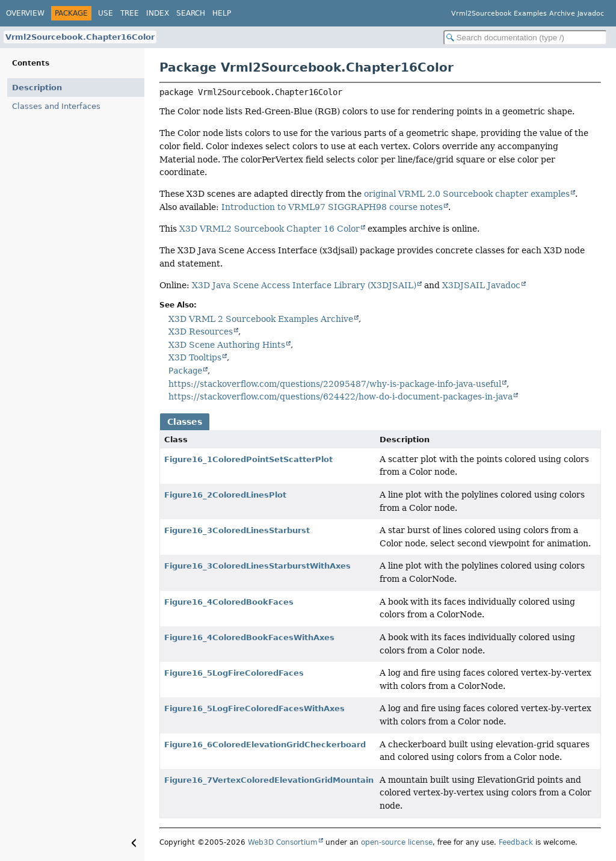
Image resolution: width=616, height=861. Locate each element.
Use (106, 13)
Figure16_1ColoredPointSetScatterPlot (248, 459)
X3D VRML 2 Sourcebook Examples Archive (261, 319)
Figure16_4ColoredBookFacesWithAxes (249, 637)
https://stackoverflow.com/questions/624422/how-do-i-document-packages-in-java (340, 397)
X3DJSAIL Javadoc (481, 285)
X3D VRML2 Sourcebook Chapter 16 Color (269, 229)
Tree (130, 13)
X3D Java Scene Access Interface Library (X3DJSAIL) (304, 285)
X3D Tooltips (195, 357)
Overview (25, 13)
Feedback (516, 842)
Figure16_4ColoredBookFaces (229, 602)
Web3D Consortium (283, 842)
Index (158, 13)
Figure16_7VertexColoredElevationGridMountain (269, 780)
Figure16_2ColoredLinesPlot (225, 495)
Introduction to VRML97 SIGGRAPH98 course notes (332, 207)
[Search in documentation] (525, 38)
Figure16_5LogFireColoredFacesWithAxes (254, 708)
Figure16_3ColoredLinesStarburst (237, 530)
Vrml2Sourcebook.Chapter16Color (80, 37)
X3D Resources (201, 332)
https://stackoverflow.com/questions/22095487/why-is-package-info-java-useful (335, 384)
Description (37, 88)
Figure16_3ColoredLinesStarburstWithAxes (257, 566)
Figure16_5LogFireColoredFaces (234, 673)
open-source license (397, 842)
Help (222, 13)
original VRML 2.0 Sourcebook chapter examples (467, 194)
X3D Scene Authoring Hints (227, 345)
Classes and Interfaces (56, 106)
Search (191, 13)
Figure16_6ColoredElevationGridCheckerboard (265, 745)
